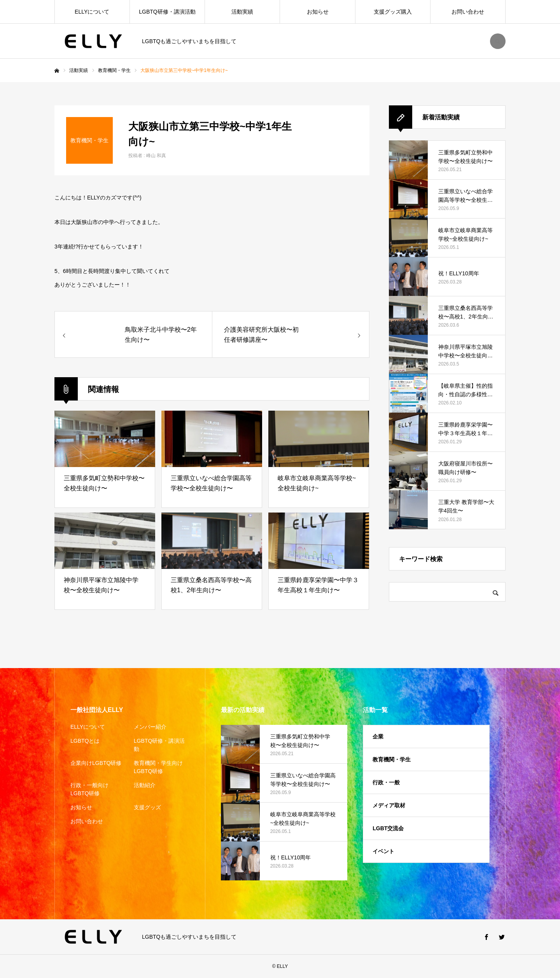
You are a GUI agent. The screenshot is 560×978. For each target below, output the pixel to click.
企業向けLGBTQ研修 (96, 763)
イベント (383, 851)
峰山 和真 (156, 156)
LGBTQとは (85, 741)
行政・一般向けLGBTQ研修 (89, 789)
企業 (378, 737)
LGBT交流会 (388, 828)
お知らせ (318, 12)
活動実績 (242, 12)
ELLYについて (92, 12)
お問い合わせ (468, 12)
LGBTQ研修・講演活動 (167, 12)
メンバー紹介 (150, 727)
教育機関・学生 (392, 759)
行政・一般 (386, 782)
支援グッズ (147, 807)
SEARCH (498, 41)
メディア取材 (389, 805)
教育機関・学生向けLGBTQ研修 (158, 767)
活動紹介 (145, 785)
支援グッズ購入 (393, 12)
